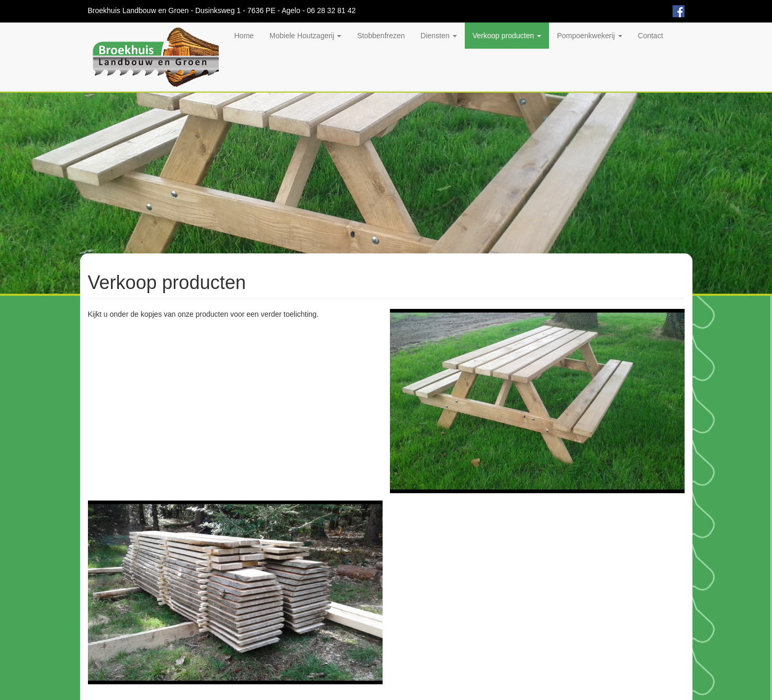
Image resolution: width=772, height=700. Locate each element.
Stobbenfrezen (381, 36)
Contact (651, 36)
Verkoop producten (507, 36)
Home (244, 36)
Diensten (439, 36)
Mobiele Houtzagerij (306, 36)
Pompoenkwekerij (589, 36)
